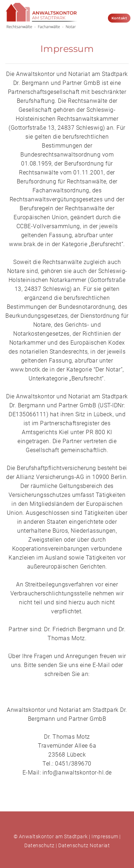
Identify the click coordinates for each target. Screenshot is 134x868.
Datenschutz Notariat (84, 845)
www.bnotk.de (29, 370)
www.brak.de (26, 244)
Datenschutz (39, 845)
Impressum (105, 836)
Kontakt (119, 18)
